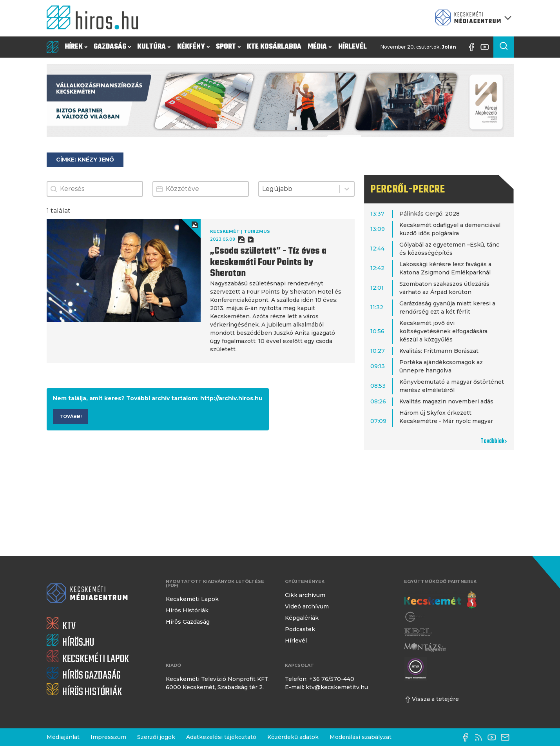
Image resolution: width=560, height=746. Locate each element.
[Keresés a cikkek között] (504, 47)
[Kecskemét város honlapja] (440, 600)
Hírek (76, 47)
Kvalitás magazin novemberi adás (446, 401)
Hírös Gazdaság (188, 622)
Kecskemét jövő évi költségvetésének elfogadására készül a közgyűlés (443, 331)
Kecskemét (225, 231)
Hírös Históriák (187, 610)
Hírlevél (352, 47)
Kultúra (154, 47)
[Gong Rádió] (415, 617)
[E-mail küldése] (507, 737)
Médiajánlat (63, 737)
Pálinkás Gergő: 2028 (430, 214)
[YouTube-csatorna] (487, 47)
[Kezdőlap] (96, 18)
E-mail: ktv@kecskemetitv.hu (326, 687)
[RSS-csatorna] (480, 737)
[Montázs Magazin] (425, 647)
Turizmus (257, 231)
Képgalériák (302, 618)
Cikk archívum (305, 595)
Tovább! (71, 416)
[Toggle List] (347, 189)
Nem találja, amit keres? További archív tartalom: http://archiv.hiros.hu (158, 398)
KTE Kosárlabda (274, 47)
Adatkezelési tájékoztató (221, 737)
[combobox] (299, 189)
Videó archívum (307, 606)
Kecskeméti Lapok (192, 599)
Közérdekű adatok (293, 737)
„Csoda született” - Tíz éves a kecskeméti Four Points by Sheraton (268, 263)
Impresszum (108, 737)
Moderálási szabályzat (361, 737)
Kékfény (193, 47)
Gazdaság (112, 47)
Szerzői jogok (156, 737)
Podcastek (300, 629)
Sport (228, 47)
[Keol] (418, 632)
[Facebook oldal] (473, 47)
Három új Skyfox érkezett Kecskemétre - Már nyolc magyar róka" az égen (446, 421)
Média (320, 47)
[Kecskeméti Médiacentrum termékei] (471, 18)
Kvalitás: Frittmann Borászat (439, 351)
